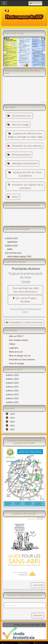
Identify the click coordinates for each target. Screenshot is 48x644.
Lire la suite (38, 585)
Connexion (36, 3)
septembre (12, 242)
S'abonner (38, 615)
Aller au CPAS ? (16, 336)
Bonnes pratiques (19, 155)
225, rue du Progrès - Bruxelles (25, 300)
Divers (13, 197)
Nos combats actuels (18, 340)
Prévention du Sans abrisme (22, 360)
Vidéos (12, 344)
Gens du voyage (18, 124)
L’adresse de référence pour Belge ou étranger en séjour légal (25, 135)
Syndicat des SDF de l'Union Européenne (25, 174)
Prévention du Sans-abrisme (25, 146)
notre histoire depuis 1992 (19, 257)
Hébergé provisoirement (22, 163)
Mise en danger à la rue (20, 356)
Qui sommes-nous (19, 116)
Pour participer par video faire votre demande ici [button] (25, 290)
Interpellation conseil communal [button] (24, 322)
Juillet (10, 249)
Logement (14, 348)
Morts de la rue (16, 352)
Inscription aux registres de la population (25, 186)
